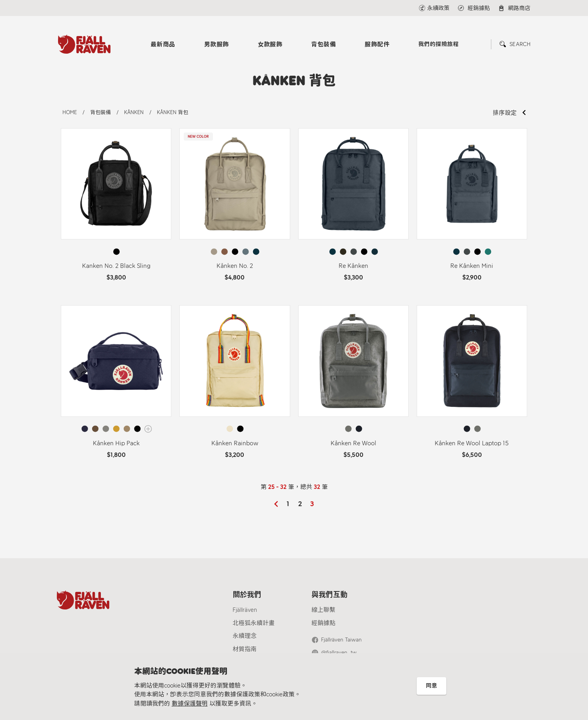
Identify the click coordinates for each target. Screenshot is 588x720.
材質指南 (245, 649)
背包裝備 (323, 44)
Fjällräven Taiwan (341, 640)
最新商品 (163, 44)
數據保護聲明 (190, 704)
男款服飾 (217, 44)
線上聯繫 (323, 610)
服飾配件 (377, 44)
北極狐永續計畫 (254, 623)
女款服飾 (270, 44)
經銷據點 (323, 623)
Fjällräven (245, 610)
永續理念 (245, 636)
